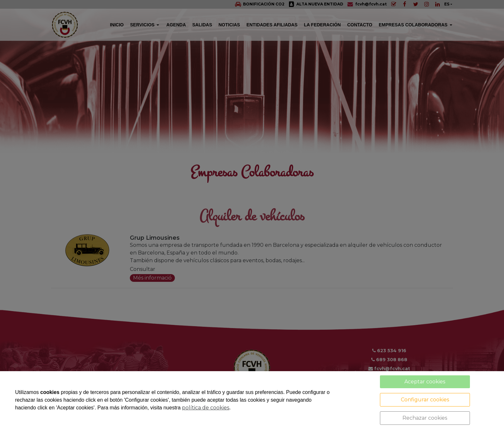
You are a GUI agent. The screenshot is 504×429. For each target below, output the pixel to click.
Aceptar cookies (425, 382)
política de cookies (206, 408)
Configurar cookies (425, 400)
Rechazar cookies (425, 418)
